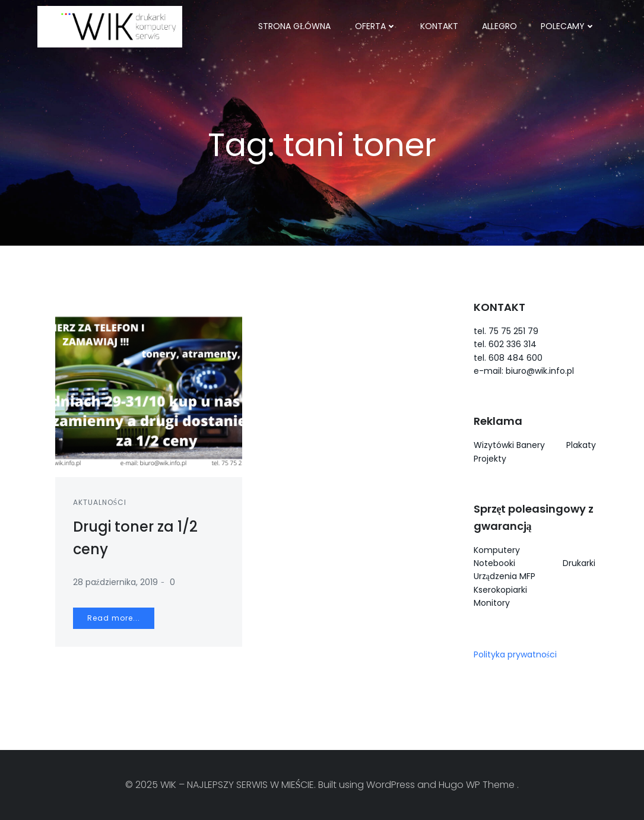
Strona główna (295, 26)
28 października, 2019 (115, 582)
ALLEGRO (499, 26)
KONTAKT (439, 26)
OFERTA (376, 26)
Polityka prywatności (515, 654)
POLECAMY (568, 26)
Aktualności (100, 502)
